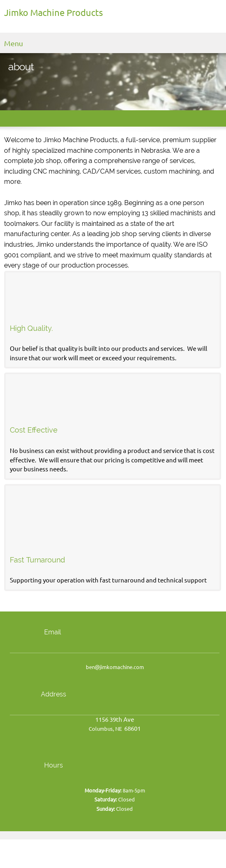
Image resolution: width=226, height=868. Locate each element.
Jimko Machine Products (54, 13)
